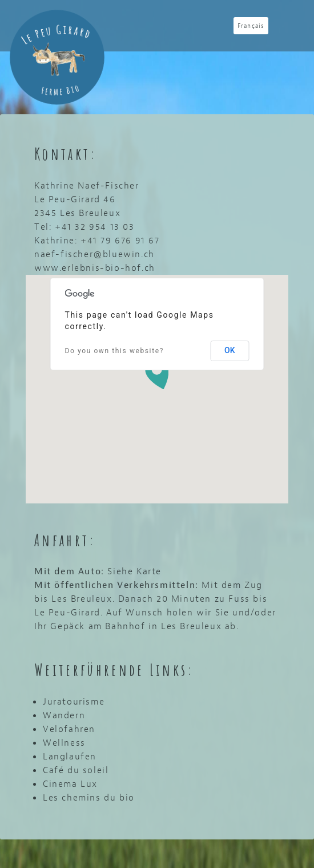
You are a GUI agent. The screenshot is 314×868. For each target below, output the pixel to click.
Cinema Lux (70, 784)
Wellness (64, 743)
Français (251, 26)
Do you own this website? (114, 351)
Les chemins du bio (89, 797)
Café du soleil (76, 770)
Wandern (64, 715)
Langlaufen (70, 756)
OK (230, 350)
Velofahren (69, 729)
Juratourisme (74, 701)
